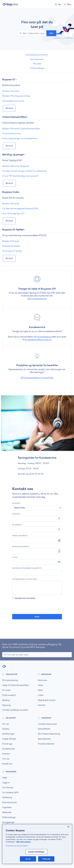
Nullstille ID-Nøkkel (11, 246)
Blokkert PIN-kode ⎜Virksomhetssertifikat (21, 129)
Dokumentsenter (10, 802)
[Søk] (37, 655)
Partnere (6, 754)
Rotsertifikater (44, 729)
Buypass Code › (11, 192)
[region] (37, 844)
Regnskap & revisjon (47, 700)
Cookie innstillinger (36, 852)
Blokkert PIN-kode (11, 204)
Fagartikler (7, 807)
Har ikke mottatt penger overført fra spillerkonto (25, 171)
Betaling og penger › (14, 154)
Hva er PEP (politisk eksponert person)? (20, 176)
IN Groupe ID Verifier (12, 251)
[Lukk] (68, 827)
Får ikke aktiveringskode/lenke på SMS (20, 208)
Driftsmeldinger (37, 68)
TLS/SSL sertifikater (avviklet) (15, 710)
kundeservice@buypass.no (38, 340)
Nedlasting (7, 797)
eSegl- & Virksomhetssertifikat (15, 685)
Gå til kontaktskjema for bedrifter (37, 378)
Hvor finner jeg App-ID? (13, 213)
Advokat (42, 705)
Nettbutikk (7, 812)
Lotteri (41, 695)
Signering (6, 705)
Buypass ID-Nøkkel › (14, 229)
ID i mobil (6, 690)
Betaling (6, 700)
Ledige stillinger (9, 739)
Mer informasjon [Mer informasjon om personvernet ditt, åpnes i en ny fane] (24, 842)
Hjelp (5, 778)
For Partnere (8, 788)
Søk (51, 33)
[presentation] (37, 607)
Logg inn (6, 783)
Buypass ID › (9, 79)
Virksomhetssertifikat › (15, 117)
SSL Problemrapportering (49, 734)
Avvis (28, 859)
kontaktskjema (44, 337)
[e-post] (37, 562)
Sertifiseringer (8, 734)
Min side (37, 64)
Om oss (6, 724)
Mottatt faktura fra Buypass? (16, 166)
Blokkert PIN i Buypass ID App (16, 96)
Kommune (42, 680)
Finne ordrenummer (12, 133)
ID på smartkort (9, 695)
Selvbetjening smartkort (37, 55)
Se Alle (9, 108)
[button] (59, 5)
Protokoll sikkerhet (46, 744)
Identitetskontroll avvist (13, 101)
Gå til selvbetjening (37, 299)
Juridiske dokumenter (48, 724)
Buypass (4, 666)
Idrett (40, 690)
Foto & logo (7, 744)
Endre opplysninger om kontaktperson (20, 138)
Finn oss (6, 759)
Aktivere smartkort (11, 91)
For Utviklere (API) (10, 793)
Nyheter (6, 729)
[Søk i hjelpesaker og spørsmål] (32, 33)
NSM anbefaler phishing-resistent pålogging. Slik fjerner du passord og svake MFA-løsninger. (32, 646)
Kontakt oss (7, 764)
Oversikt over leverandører (17, 846)
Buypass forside (10, 4)
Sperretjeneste (37, 59)
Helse (40, 685)
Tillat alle (46, 859)
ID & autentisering (10, 680)
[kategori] (37, 508)
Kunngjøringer (8, 822)
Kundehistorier (9, 749)
